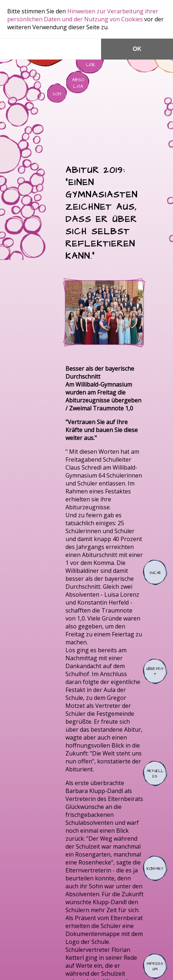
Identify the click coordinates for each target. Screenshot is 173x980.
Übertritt (155, 671)
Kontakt (155, 868)
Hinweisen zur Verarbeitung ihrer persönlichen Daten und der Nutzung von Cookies (83, 15)
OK (137, 49)
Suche (155, 572)
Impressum (155, 966)
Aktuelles (155, 774)
